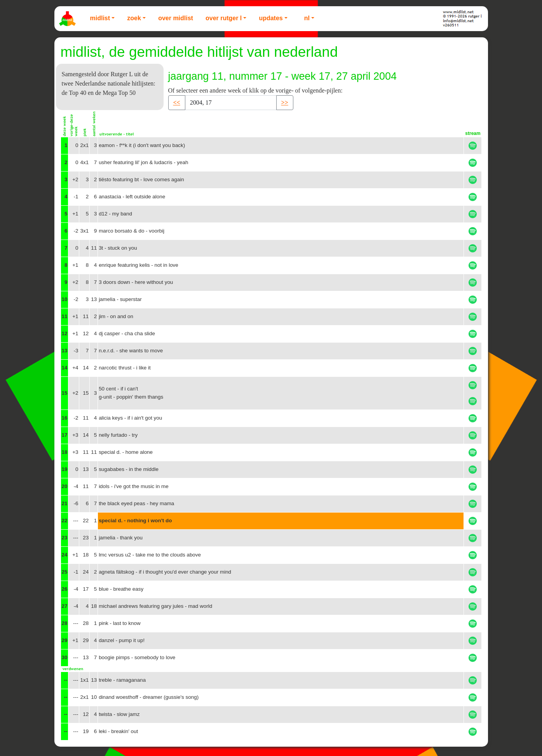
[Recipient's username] (231, 103)
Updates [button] (271, 18)
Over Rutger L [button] (224, 18)
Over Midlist (176, 18)
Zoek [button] (134, 18)
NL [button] (307, 18)
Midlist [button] (100, 18)
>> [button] (285, 102)
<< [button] (177, 102)
